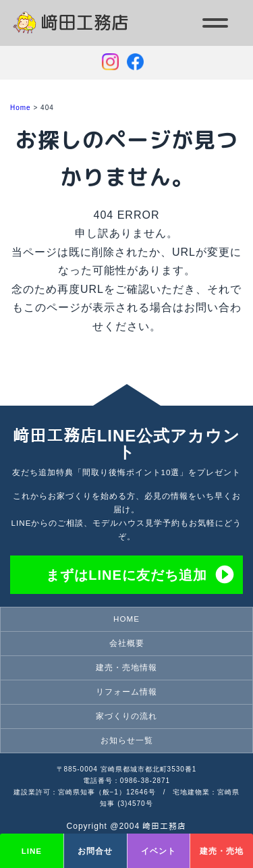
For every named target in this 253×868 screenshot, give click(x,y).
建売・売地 (222, 851)
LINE (32, 851)
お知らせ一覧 (127, 740)
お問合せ (95, 851)
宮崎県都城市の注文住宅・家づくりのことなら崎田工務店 (89, 33)
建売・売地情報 (126, 667)
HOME (126, 619)
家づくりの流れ (126, 716)
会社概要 (127, 643)
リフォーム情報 (126, 691)
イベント (159, 851)
